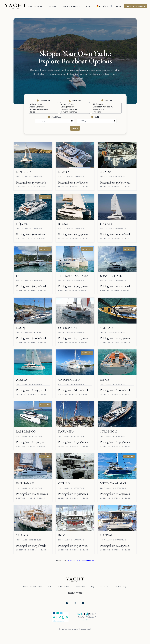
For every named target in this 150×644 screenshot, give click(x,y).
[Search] (112, 6)
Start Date (54, 118)
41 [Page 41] (84, 562)
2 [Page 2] (68, 562)
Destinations (37, 6)
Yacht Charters (63, 588)
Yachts (55, 6)
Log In (120, 6)
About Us (104, 588)
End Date (97, 118)
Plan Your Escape (136, 6)
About (90, 6)
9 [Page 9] (80, 562)
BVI (50, 588)
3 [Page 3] (70, 562)
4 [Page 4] (71, 562)
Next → (92, 562)
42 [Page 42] (87, 562)
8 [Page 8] (78, 562)
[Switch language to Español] (103, 6)
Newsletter (80, 588)
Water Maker (107, 110)
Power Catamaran (75, 113)
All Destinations (43, 104)
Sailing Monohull (75, 107)
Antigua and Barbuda (43, 110)
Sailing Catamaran (75, 110)
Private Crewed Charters (32, 588)
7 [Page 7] (76, 562)
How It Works (73, 6)
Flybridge (107, 113)
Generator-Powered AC (107, 107)
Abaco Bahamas (43, 107)
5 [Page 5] (73, 562)
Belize (43, 113)
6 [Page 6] (75, 562)
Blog (92, 588)
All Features (107, 104)
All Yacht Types (75, 104)
